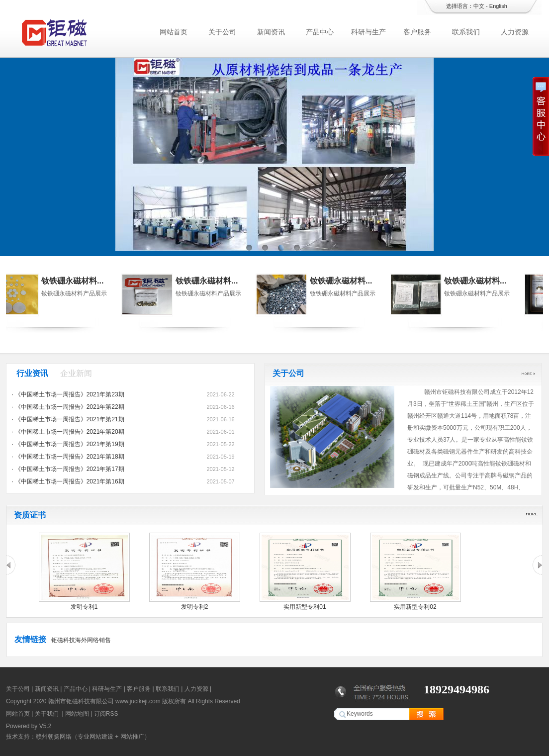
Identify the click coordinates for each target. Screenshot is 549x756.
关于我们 (47, 714)
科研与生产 (368, 32)
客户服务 (417, 32)
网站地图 (77, 714)
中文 (479, 6)
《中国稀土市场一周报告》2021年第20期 (70, 432)
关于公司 (222, 32)
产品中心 (320, 32)
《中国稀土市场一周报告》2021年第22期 (70, 407)
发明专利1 (84, 607)
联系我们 (466, 32)
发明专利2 (195, 607)
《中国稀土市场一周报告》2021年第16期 (70, 481)
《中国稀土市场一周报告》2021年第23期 (70, 394)
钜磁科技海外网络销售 (81, 640)
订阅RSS (106, 714)
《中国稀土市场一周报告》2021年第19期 (70, 444)
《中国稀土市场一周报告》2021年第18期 (70, 457)
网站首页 (174, 32)
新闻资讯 (271, 32)
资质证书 (30, 515)
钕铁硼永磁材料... (94, 281)
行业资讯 (32, 373)
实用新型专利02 (415, 607)
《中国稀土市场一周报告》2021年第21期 (70, 419)
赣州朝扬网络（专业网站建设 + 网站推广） (93, 737)
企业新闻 (76, 373)
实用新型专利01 (305, 607)
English (498, 6)
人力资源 (515, 32)
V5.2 (46, 726)
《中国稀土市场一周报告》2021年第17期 (70, 469)
